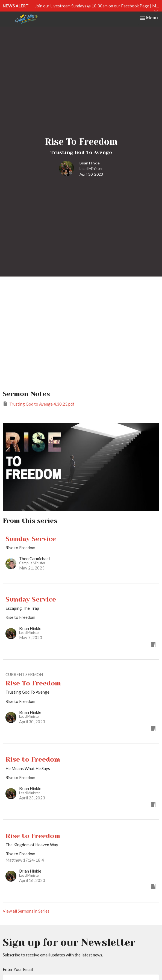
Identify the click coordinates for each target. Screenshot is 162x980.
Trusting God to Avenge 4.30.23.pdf (39, 404)
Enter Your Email (18, 969)
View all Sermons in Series (26, 911)
